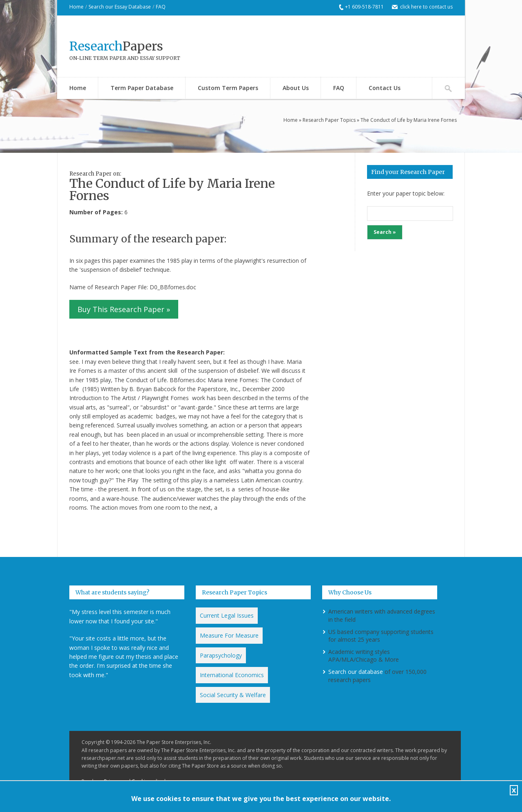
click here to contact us (426, 7)
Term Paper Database (142, 88)
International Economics (232, 675)
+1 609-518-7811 (364, 7)
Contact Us (385, 88)
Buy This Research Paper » (124, 309)
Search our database (356, 672)
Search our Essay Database (120, 7)
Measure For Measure (229, 635)
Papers (116, 46)
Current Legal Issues (227, 615)
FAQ (161, 7)
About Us (296, 88)
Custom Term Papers (228, 88)
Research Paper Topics (329, 120)
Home (76, 7)
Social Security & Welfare (233, 695)
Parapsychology (221, 655)
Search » (385, 232)
